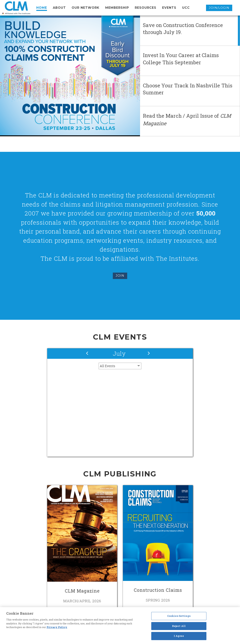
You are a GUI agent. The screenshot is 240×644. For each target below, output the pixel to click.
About (59, 8)
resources (146, 8)
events (169, 8)
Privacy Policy (57, 627)
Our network (86, 8)
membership (117, 8)
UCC (186, 8)
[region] (120, 626)
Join (120, 276)
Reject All (179, 626)
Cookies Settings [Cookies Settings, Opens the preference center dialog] (179, 616)
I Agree (179, 636)
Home (42, 8)
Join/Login (219, 8)
